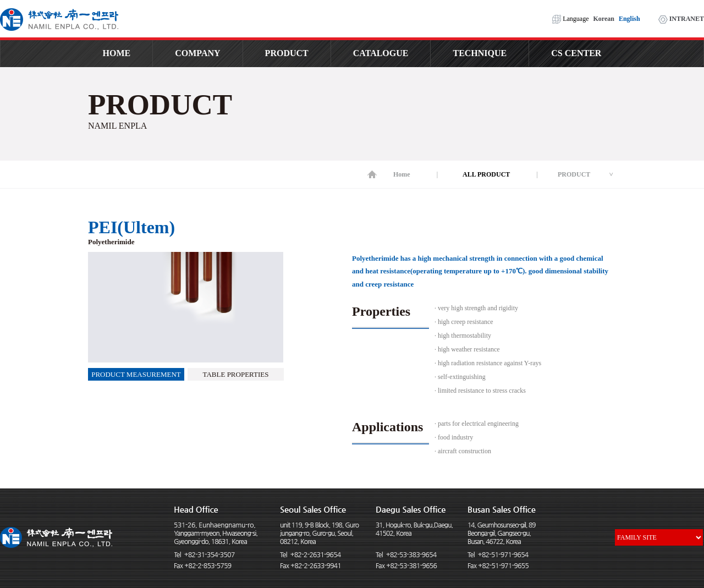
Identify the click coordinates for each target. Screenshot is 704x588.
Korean (603, 19)
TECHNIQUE (480, 53)
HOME (117, 53)
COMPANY (197, 53)
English (629, 19)
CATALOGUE (381, 53)
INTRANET (681, 19)
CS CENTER (576, 53)
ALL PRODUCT (486, 174)
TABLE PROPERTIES (236, 374)
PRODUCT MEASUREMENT (136, 374)
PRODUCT (287, 53)
